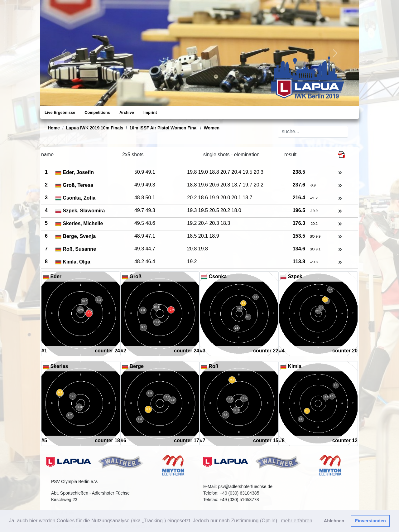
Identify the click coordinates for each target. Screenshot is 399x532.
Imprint (150, 112)
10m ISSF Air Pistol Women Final (163, 128)
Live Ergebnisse (60, 112)
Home (54, 128)
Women (212, 128)
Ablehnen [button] (334, 521)
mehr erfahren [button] (297, 521)
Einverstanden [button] (370, 521)
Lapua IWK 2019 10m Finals (95, 128)
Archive (127, 112)
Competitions (97, 112)
